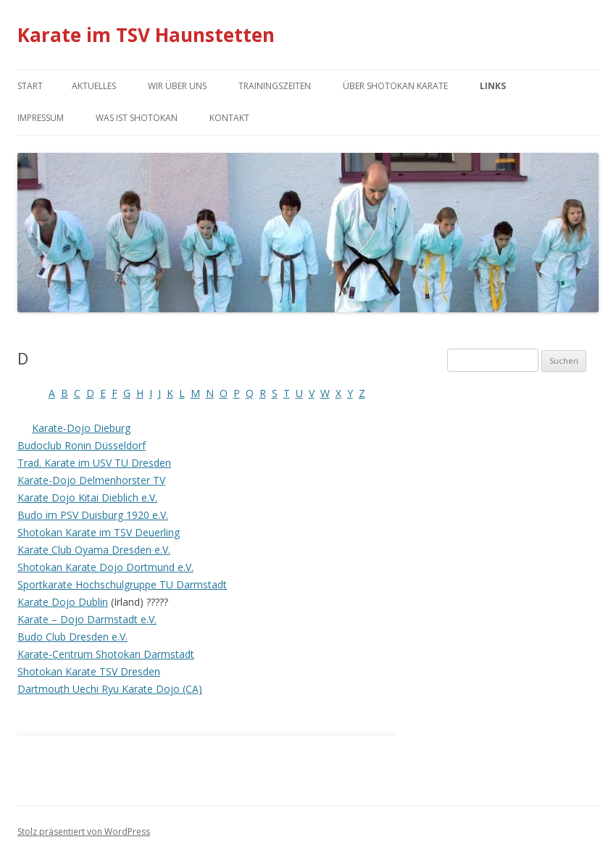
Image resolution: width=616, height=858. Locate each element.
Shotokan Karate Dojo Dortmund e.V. (105, 567)
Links (493, 86)
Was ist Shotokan (137, 118)
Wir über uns (177, 86)
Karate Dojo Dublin (63, 602)
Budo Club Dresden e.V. (72, 637)
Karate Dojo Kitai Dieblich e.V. (87, 497)
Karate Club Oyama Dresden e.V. (94, 550)
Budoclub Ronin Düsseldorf (82, 445)
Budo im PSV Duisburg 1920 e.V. (93, 515)
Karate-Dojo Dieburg (81, 428)
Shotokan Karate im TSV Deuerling (99, 532)
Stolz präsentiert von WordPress (84, 832)
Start (30, 86)
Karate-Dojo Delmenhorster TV (91, 480)
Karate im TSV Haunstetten (146, 35)
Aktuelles (94, 86)
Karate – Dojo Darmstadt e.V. (87, 619)
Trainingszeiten (275, 86)
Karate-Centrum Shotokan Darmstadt (106, 654)
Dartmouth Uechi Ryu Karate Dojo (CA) (110, 689)
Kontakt (229, 118)
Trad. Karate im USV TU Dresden (94, 463)
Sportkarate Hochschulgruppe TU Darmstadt (122, 584)
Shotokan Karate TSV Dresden (89, 671)
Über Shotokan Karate (395, 86)
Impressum (41, 118)
